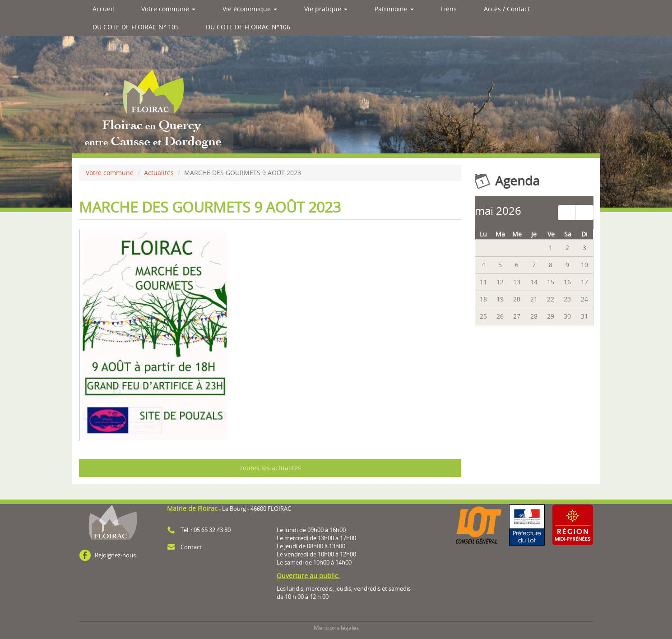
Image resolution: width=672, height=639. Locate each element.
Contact (191, 547)
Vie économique (250, 9)
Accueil (103, 9)
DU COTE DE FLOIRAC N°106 (248, 27)
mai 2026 (498, 211)
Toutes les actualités (270, 468)
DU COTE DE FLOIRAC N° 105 (136, 27)
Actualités (159, 173)
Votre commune (168, 9)
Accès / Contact (507, 9)
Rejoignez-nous (115, 555)
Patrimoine (394, 9)
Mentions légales (336, 628)
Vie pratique (326, 9)
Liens (449, 9)
